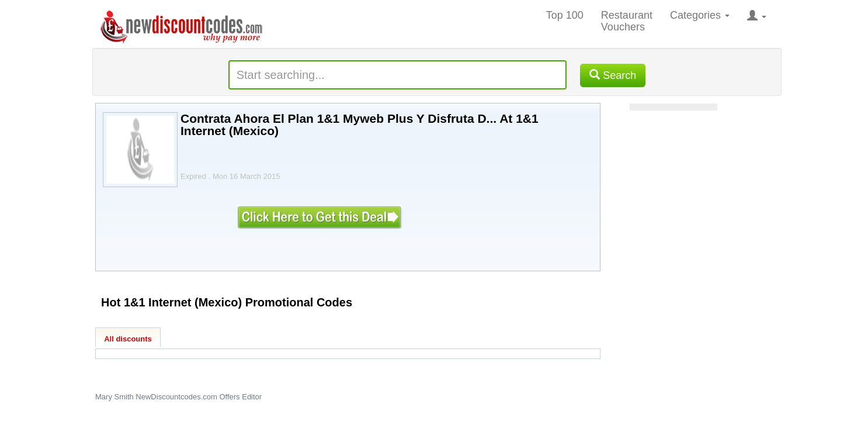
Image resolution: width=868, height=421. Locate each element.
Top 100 (565, 15)
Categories (700, 15)
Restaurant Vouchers (627, 21)
